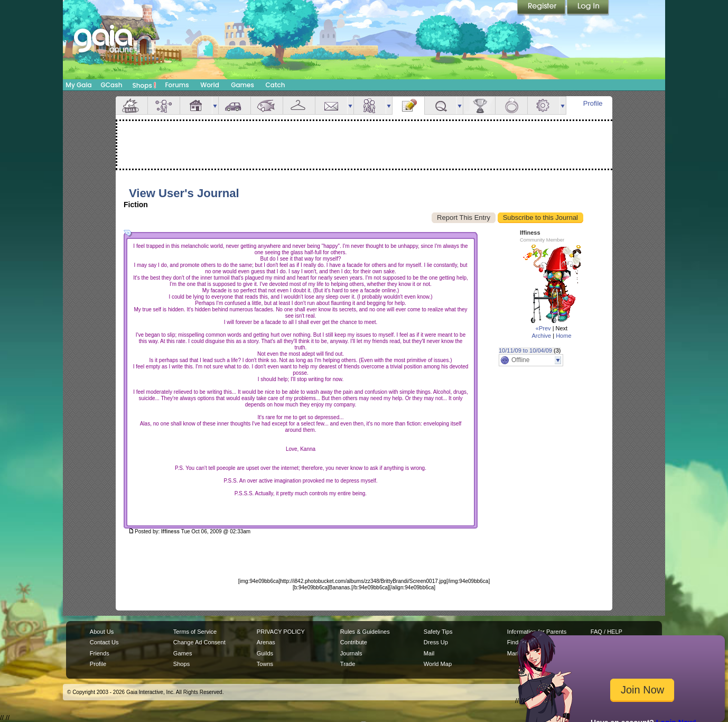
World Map (438, 664)
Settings (544, 105)
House (196, 105)
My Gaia (78, 85)
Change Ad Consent (199, 642)
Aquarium (267, 105)
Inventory (299, 105)
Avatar (164, 105)
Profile (593, 103)
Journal (408, 105)
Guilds (265, 653)
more (215, 105)
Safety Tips (438, 632)
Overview (132, 105)
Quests (441, 105)
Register (542, 8)
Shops (144, 85)
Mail (331, 105)
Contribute (354, 642)
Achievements (479, 105)
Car (235, 105)
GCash (112, 85)
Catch (276, 85)
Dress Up (436, 642)
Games (242, 85)
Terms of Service (195, 632)
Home (563, 336)
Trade (348, 664)
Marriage (511, 105)
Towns (265, 664)
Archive (541, 336)
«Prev (543, 328)
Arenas (266, 642)
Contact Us (104, 642)
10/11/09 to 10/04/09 (525, 350)
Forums (177, 85)
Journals (351, 653)
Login (588, 8)
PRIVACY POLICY (281, 632)
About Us (102, 632)
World (210, 85)
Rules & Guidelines (365, 632)
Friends (370, 105)
